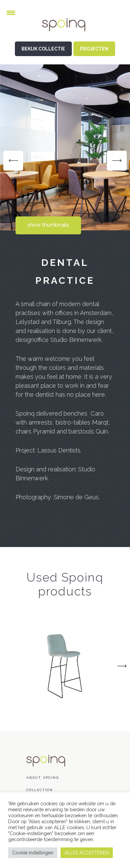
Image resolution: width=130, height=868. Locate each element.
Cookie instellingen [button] (33, 853)
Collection (40, 790)
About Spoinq (43, 778)
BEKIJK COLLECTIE (43, 49)
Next (122, 666)
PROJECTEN (94, 49)
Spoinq (65, 30)
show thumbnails (48, 225)
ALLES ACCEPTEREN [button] (87, 853)
